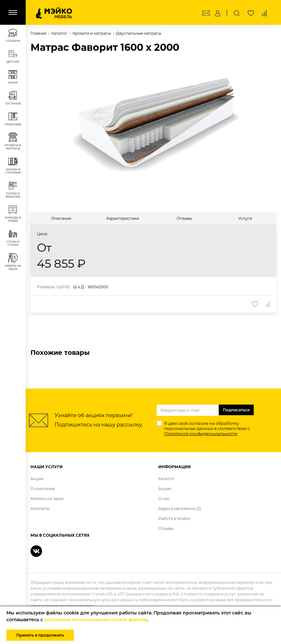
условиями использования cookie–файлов (96, 620)
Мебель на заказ (47, 499)
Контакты (40, 509)
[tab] (61, 218)
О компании (43, 489)
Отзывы (166, 528)
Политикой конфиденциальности (201, 434)
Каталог (166, 479)
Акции (37, 479)
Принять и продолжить (40, 635)
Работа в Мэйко (174, 519)
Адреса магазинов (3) (180, 509)
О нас (164, 499)
